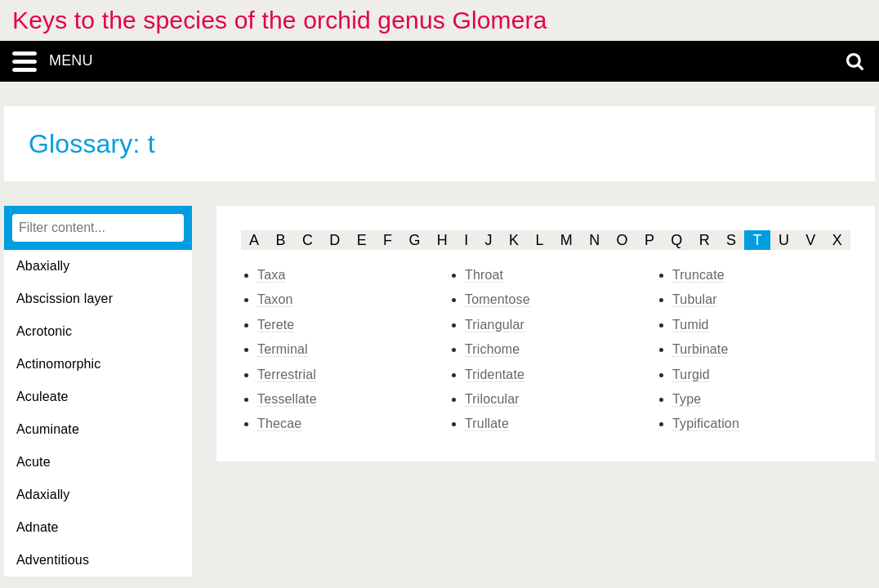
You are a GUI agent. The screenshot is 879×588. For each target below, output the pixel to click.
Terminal (283, 349)
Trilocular (492, 399)
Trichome (492, 349)
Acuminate (48, 429)
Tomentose (498, 299)
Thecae (279, 423)
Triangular (495, 325)
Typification (706, 423)
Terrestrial (287, 374)
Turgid (691, 374)
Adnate (38, 527)
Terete (276, 325)
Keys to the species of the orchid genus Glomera (280, 20)
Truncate (698, 275)
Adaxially (43, 494)
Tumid (691, 325)
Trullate (487, 423)
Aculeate (42, 396)
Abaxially (43, 266)
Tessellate (287, 399)
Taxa (271, 275)
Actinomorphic (58, 364)
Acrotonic (44, 331)
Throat (484, 275)
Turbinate (700, 349)
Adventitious (53, 560)
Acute (33, 462)
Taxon (275, 299)
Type (687, 399)
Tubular (695, 299)
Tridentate (495, 374)
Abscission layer (65, 298)
